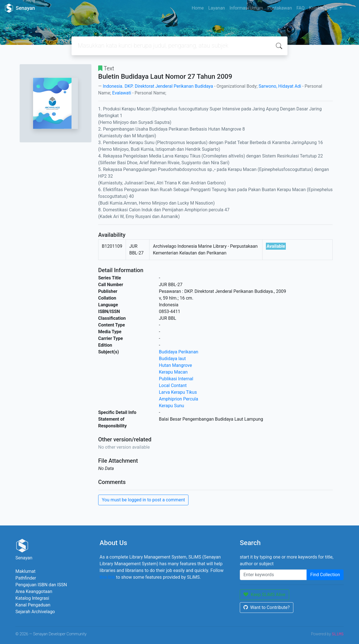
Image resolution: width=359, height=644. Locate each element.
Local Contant (173, 385)
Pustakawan (280, 8)
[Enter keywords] (273, 575)
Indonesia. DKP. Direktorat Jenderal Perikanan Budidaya (158, 86)
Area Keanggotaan (34, 591)
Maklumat (25, 571)
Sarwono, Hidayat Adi (280, 86)
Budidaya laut (172, 359)
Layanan (217, 8)
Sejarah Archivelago (35, 612)
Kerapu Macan (173, 372)
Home (198, 8)
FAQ (301, 8)
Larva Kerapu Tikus (178, 392)
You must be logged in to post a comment (143, 500)
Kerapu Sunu (172, 406)
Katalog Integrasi (32, 598)
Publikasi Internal (176, 379)
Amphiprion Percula (179, 399)
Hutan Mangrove (176, 365)
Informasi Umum (246, 8)
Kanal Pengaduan (33, 605)
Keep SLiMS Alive (264, 595)
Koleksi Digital (324, 8)
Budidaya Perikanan (179, 352)
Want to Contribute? (267, 607)
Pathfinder (26, 578)
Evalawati (122, 93)
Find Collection (325, 575)
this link (107, 577)
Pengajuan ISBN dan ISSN (41, 585)
